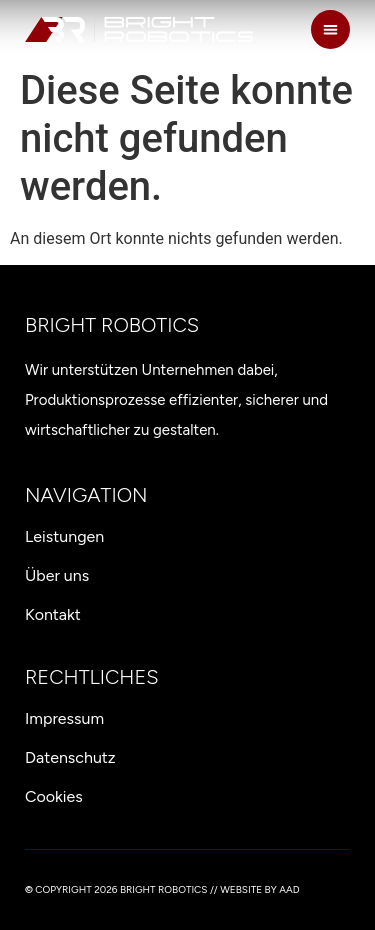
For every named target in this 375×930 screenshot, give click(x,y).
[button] (330, 29)
